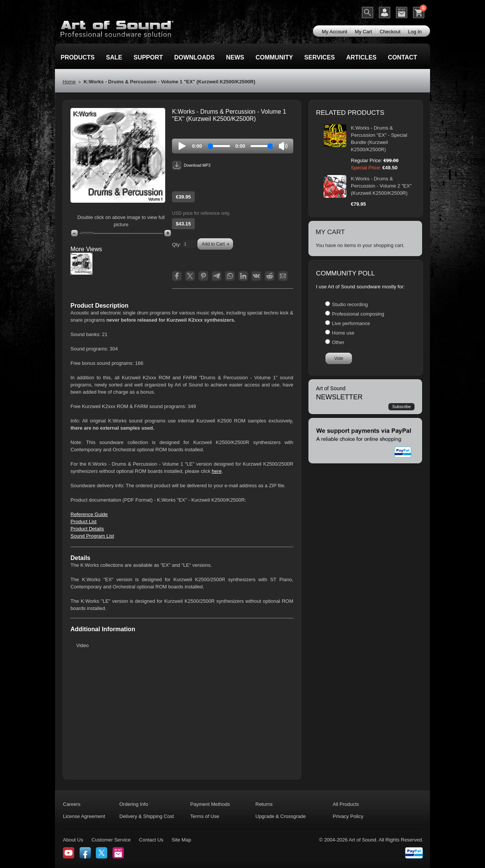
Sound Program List (92, 536)
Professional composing (358, 314)
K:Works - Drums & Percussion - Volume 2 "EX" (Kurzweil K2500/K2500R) (381, 186)
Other (338, 342)
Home (69, 82)
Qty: (177, 245)
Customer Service (111, 840)
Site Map (181, 840)
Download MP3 (191, 165)
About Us (73, 840)
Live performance (351, 323)
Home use (343, 333)
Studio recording (350, 304)
